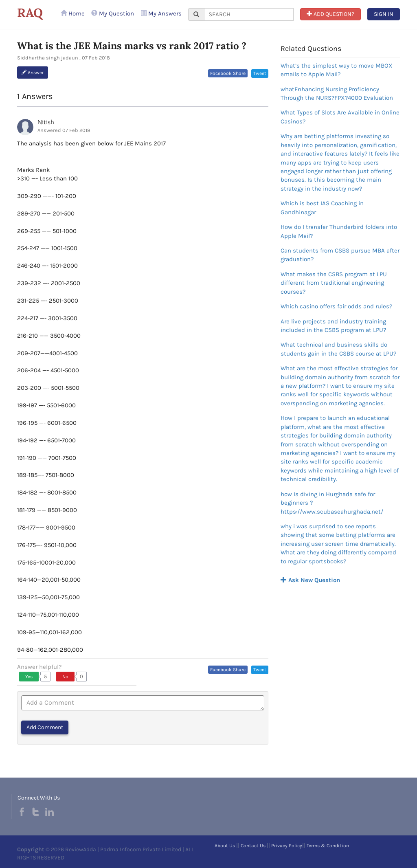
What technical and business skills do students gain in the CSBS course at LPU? (338, 349)
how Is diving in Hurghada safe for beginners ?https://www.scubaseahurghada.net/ (332, 503)
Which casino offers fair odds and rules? (336, 306)
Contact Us (253, 846)
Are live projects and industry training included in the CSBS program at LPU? (333, 326)
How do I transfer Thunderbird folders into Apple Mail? (339, 231)
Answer (33, 73)
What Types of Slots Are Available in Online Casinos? (340, 117)
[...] (249, 14)
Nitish (46, 122)
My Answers (161, 13)
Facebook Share (228, 73)
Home (73, 13)
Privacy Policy (287, 846)
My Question (113, 13)
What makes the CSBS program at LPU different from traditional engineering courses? (334, 283)
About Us (225, 846)
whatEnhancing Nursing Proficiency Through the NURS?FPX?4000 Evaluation (337, 93)
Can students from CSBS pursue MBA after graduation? (340, 255)
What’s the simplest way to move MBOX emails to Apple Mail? (337, 70)
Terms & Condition (328, 846)
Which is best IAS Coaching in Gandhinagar (322, 208)
